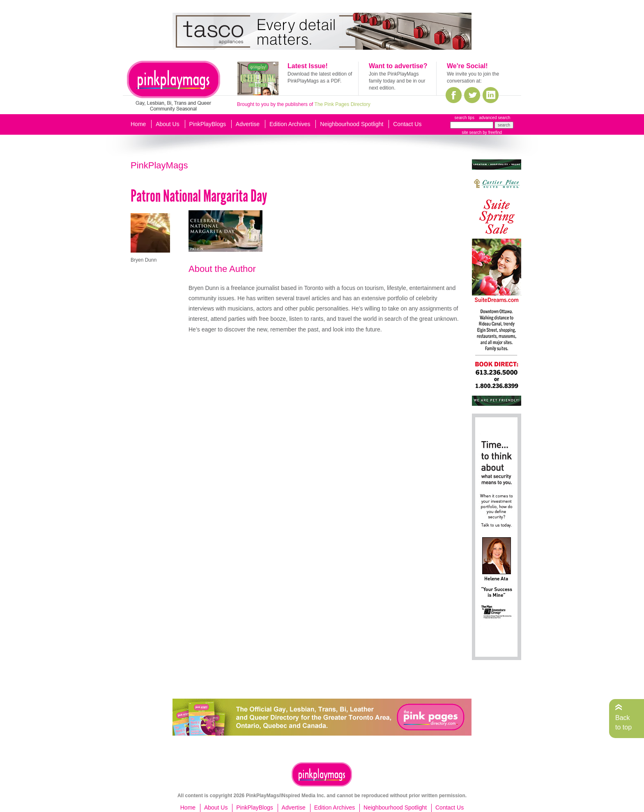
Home (138, 124)
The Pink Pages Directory (343, 104)
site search (471, 132)
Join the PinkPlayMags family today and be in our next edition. (397, 81)
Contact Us (407, 124)
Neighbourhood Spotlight (352, 124)
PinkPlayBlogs (208, 124)
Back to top (623, 722)
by (492, 132)
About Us (168, 124)
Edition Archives (290, 124)
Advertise (248, 124)
